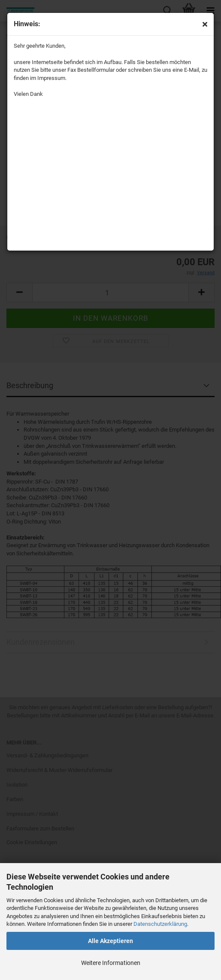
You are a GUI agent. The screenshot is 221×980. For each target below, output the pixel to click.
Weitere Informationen (111, 963)
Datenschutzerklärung (160, 924)
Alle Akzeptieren (110, 941)
